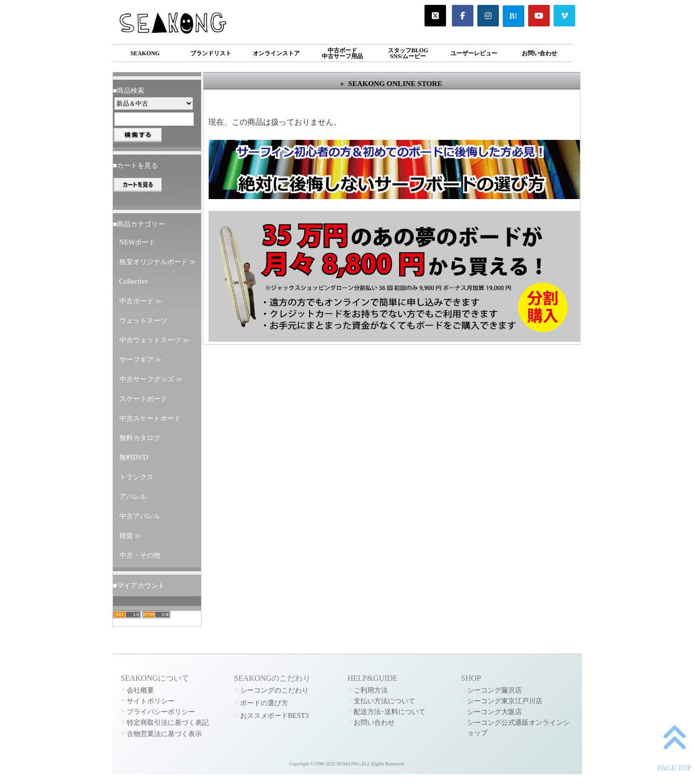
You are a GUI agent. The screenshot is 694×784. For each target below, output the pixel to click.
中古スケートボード (150, 418)
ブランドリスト (211, 53)
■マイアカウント (139, 585)
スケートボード (143, 399)
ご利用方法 (371, 690)
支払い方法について (384, 701)
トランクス (136, 477)
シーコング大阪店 (494, 712)
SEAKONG (145, 53)
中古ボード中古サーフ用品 (342, 53)
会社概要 (140, 690)
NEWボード (138, 242)
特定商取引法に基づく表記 (168, 722)
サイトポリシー (151, 701)
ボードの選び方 (264, 703)
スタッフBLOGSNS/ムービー (408, 53)
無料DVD (134, 457)
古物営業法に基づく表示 (164, 734)
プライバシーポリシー (161, 712)
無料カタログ (140, 438)
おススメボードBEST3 (274, 716)
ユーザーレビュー (474, 53)
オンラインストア (276, 53)
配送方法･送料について (390, 712)
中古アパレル (140, 516)
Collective (134, 281)
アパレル (133, 496)
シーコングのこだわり (274, 690)
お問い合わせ (539, 53)
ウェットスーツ (143, 320)
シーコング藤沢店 (494, 690)
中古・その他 (140, 555)
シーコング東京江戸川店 (505, 701)
